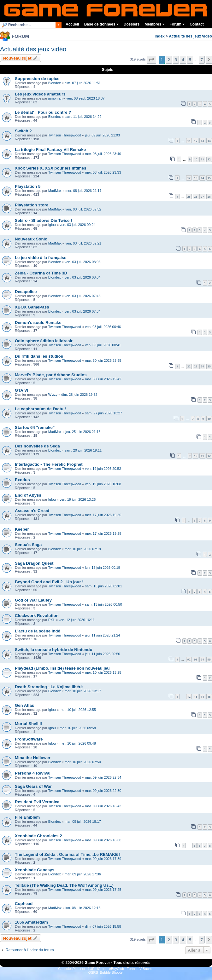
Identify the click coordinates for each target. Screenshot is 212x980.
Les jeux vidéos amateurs (40, 94)
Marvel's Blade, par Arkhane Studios (51, 375)
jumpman (55, 98)
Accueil (72, 24)
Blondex (55, 83)
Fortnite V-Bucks (140, 969)
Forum (177, 24)
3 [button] (176, 60)
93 (196, 659)
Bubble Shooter (112, 972)
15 (209, 178)
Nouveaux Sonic (31, 239)
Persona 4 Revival (33, 773)
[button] (151, 60)
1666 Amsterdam (31, 922)
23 (196, 366)
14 (209, 141)
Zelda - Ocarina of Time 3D (41, 273)
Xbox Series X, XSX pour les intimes (50, 168)
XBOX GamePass (32, 307)
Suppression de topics (37, 79)
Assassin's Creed (32, 511)
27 (202, 196)
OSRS (93, 972)
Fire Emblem (27, 817)
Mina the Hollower (33, 758)
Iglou (52, 225)
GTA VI (22, 390)
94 (202, 659)
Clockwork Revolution (37, 616)
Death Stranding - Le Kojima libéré (49, 687)
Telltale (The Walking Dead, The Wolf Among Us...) (64, 885)
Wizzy (53, 395)
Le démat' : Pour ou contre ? (43, 112)
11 (189, 141)
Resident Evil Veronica (37, 802)
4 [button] (183, 60)
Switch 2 (23, 131)
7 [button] (202, 60)
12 (196, 141)
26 (196, 196)
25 (189, 196)
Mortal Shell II (28, 724)
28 (209, 196)
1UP (91, 969)
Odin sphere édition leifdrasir (44, 341)
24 (202, 366)
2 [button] (169, 60)
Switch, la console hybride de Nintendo (53, 650)
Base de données (101, 24)
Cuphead (24, 904)
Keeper (22, 529)
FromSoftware (29, 739)
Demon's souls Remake (38, 323)
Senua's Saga (28, 545)
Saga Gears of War (33, 786)
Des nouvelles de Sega (37, 446)
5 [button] (190, 60)
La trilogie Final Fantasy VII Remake (50, 150)
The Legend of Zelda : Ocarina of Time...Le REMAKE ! (68, 854)
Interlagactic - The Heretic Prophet (49, 464)
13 (202, 141)
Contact (197, 24)
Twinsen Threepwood (65, 135)
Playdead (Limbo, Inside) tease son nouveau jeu (62, 668)
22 (189, 366)
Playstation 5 (28, 186)
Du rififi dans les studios (39, 356)
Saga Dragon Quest (34, 563)
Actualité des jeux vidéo (190, 36)
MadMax (55, 191)
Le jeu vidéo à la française (41, 258)
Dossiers (132, 24)
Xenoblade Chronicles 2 (38, 836)
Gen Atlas (24, 705)
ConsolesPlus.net (72, 969)
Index (159, 36)
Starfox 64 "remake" (35, 427)
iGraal (102, 969)
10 (196, 159)
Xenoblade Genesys (35, 870)
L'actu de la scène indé (38, 631)
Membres (154, 24)
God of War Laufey (33, 600)
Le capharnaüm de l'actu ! (40, 409)
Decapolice (26, 292)
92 (189, 659)
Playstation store (32, 205)
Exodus (22, 480)
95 (209, 659)
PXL (52, 620)
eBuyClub (117, 969)
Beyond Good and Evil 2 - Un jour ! (49, 582)
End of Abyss (28, 495)
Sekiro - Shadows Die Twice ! (44, 220)
